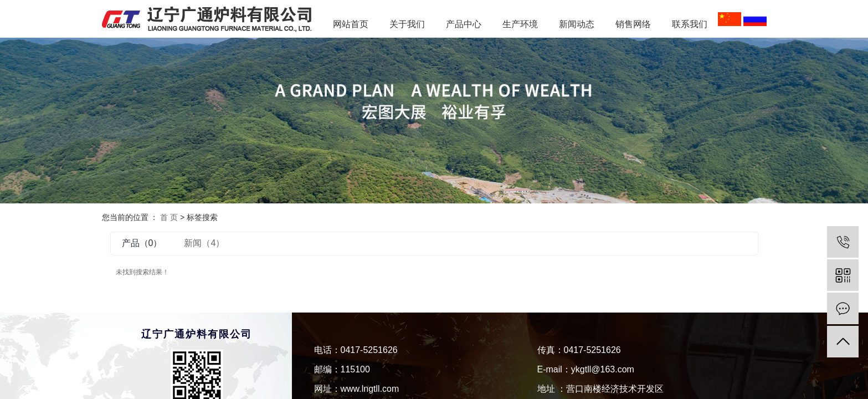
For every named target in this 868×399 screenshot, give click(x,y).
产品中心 (464, 24)
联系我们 (690, 24)
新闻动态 (581, 24)
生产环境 (520, 24)
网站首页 (351, 24)
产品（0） (142, 243)
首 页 (169, 217)
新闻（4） (204, 243)
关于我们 (407, 24)
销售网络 (633, 24)
